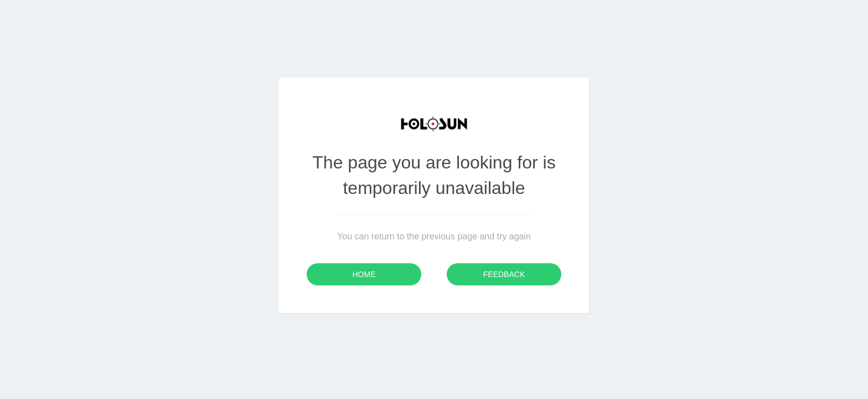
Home (364, 274)
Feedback (504, 274)
